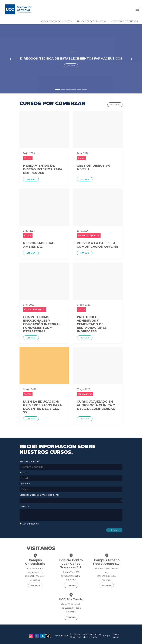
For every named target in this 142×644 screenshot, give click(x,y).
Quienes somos (48, 636)
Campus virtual (117, 636)
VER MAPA (35, 585)
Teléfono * (25, 484)
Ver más (31, 179)
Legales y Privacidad (76, 636)
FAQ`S (107, 636)
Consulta (24, 506)
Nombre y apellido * (30, 461)
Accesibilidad (61, 636)
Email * (23, 473)
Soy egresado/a (31, 524)
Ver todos (115, 105)
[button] (56, 22)
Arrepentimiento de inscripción (92, 636)
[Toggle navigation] (136, 9)
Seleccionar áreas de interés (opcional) (39, 495)
